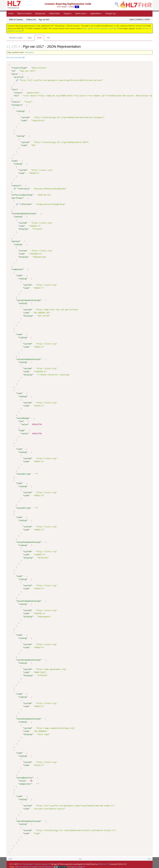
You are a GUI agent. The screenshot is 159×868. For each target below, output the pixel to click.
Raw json (10, 57)
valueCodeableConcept (24, 213)
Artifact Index (54, 14)
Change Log (110, 14)
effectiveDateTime (22, 195)
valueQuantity (25, 777)
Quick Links (81, 14)
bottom (140, 19)
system (25, 117)
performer (18, 198)
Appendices (96, 14)
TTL (49, 38)
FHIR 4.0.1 (102, 863)
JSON (39, 38)
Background (40, 14)
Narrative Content (16, 38)
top (80, 858)
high (22, 430)
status (18, 93)
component (18, 269)
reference (24, 189)
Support (68, 14)
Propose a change (76, 866)
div (16, 96)
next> (147, 19)
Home (11, 14)
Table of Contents (24, 14)
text (15, 89)
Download (19, 57)
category (17, 105)
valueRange (23, 418)
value (25, 424)
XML (30, 38)
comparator (25, 783)
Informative (29, 52)
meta (15, 74)
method (16, 241)
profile (19, 77)
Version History (45, 866)
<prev (132, 19)
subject (16, 186)
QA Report (33, 866)
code (24, 121)
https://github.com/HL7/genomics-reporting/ (100, 28)
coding (20, 111)
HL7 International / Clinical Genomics (34, 863)
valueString (23, 474)
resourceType (19, 68)
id (13, 71)
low (21, 421)
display (23, 229)
